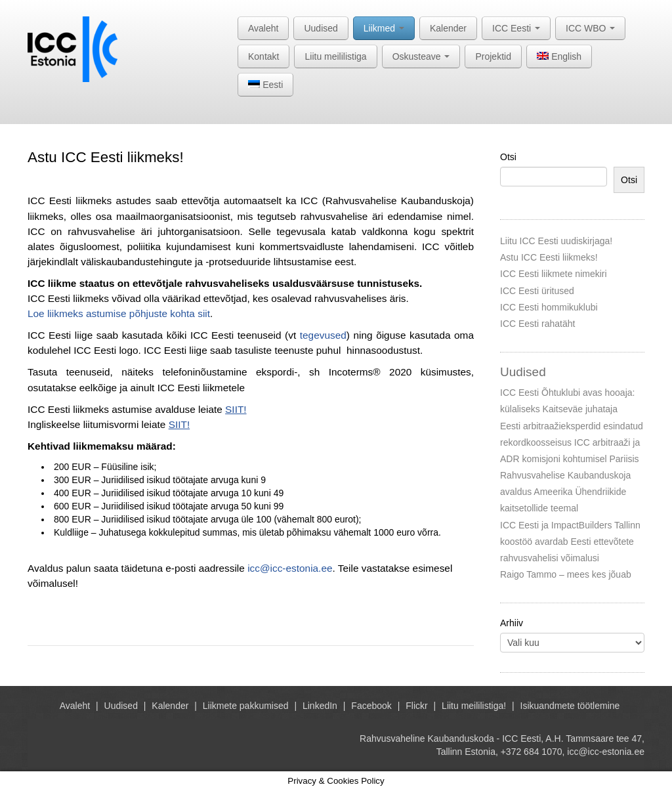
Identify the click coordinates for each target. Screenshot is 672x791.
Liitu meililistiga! (474, 706)
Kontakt (263, 56)
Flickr (416, 706)
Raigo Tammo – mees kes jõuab (566, 574)
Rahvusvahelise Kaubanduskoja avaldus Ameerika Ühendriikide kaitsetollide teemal (565, 492)
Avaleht (263, 28)
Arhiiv (512, 623)
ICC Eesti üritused (537, 291)
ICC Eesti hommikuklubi (549, 307)
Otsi (508, 157)
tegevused (323, 335)
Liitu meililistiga (335, 56)
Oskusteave (421, 56)
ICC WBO (590, 28)
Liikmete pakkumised (246, 706)
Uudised (321, 28)
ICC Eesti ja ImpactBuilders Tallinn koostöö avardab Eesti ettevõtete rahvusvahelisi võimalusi (570, 542)
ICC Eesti (516, 28)
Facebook (371, 706)
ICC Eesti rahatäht (537, 324)
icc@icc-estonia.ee (290, 568)
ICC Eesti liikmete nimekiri (554, 274)
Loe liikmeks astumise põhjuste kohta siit (119, 313)
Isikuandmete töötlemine (570, 706)
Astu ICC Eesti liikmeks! (549, 257)
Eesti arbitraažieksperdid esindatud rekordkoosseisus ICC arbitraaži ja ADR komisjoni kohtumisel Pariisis (572, 442)
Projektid (493, 56)
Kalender (448, 28)
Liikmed (384, 28)
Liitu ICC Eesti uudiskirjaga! (556, 241)
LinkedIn (320, 706)
